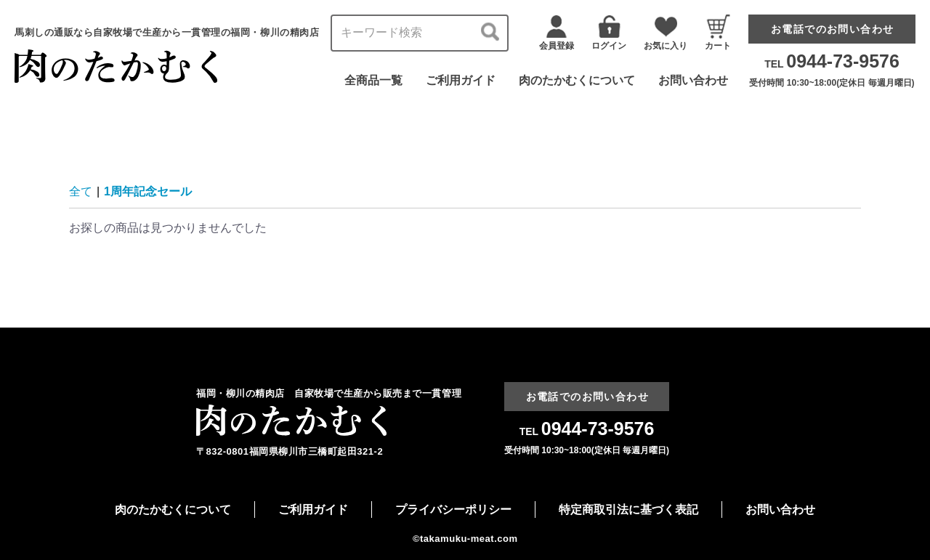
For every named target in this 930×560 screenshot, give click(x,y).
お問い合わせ (693, 80)
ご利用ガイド (461, 80)
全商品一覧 (373, 80)
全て (81, 191)
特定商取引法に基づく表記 (628, 510)
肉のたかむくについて (577, 80)
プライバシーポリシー (453, 510)
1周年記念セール (148, 191)
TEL (832, 64)
